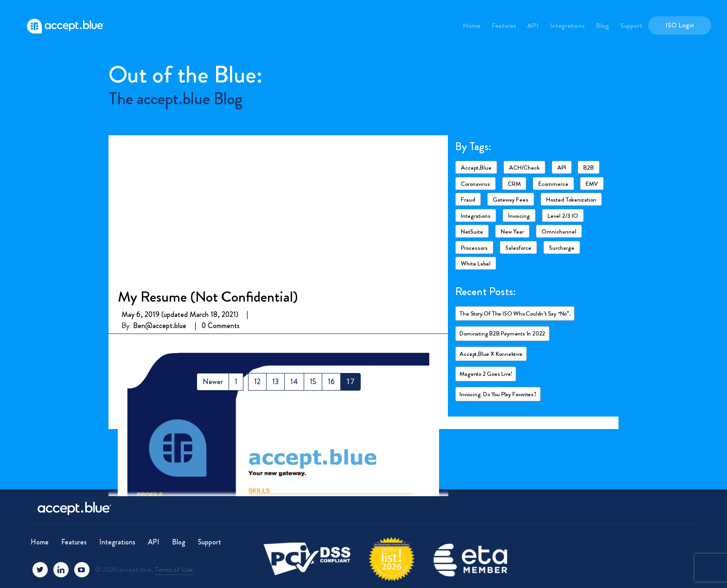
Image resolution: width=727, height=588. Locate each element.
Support (631, 25)
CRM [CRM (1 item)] (514, 184)
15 (313, 382)
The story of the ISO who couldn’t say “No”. (515, 313)
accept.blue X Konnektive (491, 354)
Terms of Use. (175, 569)
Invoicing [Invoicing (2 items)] (519, 216)
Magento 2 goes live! (486, 374)
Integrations (567, 25)
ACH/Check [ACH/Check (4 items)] (524, 168)
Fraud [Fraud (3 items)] (468, 199)
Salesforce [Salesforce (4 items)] (518, 248)
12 (257, 382)
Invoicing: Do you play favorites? (498, 394)
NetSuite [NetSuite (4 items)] (472, 231)
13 (275, 382)
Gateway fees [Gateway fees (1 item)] (511, 199)
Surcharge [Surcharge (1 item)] (562, 248)
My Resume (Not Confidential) (208, 151)
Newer (213, 382)
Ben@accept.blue (160, 180)
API (533, 25)
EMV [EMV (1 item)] (592, 184)
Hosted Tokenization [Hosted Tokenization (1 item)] (571, 199)
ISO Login (680, 25)
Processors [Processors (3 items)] (474, 248)
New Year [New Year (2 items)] (512, 231)
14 (294, 382)
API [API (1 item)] (562, 168)
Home (472, 25)
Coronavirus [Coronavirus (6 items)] (475, 184)
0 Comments (221, 180)
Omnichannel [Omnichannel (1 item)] (559, 231)
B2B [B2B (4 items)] (589, 168)
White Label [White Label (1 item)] (476, 263)
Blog (603, 25)
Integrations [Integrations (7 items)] (476, 216)
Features (504, 25)
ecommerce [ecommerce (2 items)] (553, 184)
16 (331, 382)
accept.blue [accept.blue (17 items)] (476, 168)
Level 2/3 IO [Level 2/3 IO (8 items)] (563, 216)
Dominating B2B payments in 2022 (502, 333)
